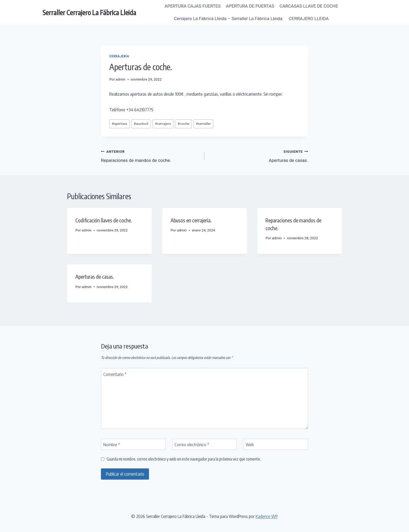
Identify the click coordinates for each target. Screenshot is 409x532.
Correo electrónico (192, 444)
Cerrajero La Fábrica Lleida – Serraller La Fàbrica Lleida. (229, 19)
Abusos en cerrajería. (191, 220)
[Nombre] (133, 444)
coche (184, 124)
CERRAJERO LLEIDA (309, 19)
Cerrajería (119, 56)
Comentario (115, 374)
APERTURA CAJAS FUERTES (193, 6)
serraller (203, 124)
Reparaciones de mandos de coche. (151, 155)
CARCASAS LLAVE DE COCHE (309, 6)
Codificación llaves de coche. (104, 220)
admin (121, 79)
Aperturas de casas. (258, 155)
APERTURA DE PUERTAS (250, 6)
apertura (119, 124)
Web (250, 444)
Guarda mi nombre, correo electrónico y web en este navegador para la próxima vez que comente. (184, 459)
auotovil (141, 124)
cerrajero (163, 124)
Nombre (112, 444)
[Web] (276, 444)
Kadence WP (267, 516)
